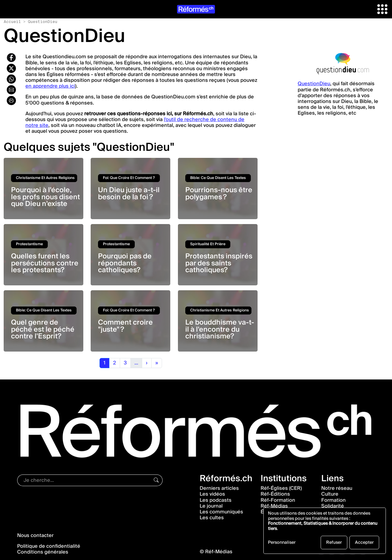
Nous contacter (35, 535)
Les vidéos (212, 494)
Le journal (211, 506)
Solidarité (333, 506)
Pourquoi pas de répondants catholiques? (125, 263)
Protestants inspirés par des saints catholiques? (219, 263)
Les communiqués (221, 512)
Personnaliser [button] (282, 543)
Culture (330, 494)
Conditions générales (43, 552)
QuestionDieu (314, 84)
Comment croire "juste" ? (125, 326)
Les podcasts (216, 500)
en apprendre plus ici (50, 86)
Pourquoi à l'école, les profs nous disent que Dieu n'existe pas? (45, 200)
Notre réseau (337, 488)
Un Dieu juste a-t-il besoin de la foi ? (129, 193)
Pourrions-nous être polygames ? (219, 193)
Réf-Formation (278, 500)
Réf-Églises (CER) (281, 488)
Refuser (334, 543)
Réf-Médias (274, 506)
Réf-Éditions (275, 494)
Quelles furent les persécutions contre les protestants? (45, 263)
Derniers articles (219, 488)
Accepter (364, 543)
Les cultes (212, 518)
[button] (382, 9)
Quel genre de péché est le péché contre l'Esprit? (43, 329)
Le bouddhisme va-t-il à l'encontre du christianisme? (220, 329)
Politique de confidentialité (49, 546)
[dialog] (325, 531)
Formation (334, 500)
